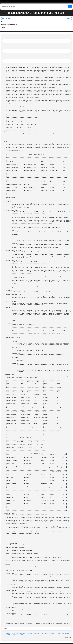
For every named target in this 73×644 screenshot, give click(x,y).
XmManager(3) (45, 633)
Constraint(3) (18, 633)
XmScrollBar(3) (66, 633)
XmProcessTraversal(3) (55, 633)
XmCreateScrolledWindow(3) (34, 633)
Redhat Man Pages (6, 18)
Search (70, 6)
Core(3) (25, 633)
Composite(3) (9, 633)
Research (69, 18)
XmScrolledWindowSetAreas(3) (16, 635)
